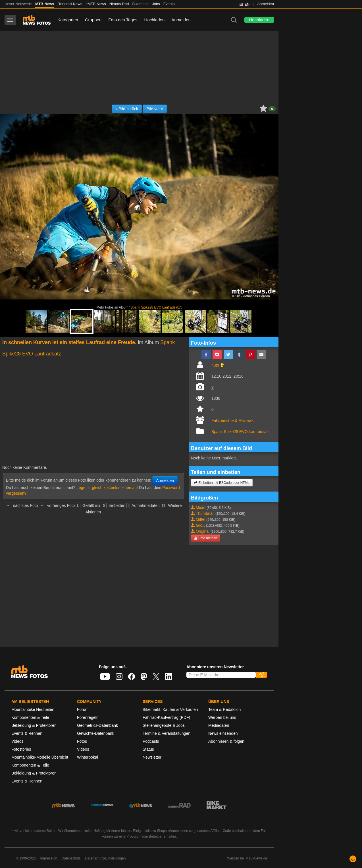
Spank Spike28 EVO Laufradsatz (155, 307)
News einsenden (223, 733)
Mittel (200, 519)
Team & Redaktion (224, 709)
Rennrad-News (70, 4)
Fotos (82, 741)
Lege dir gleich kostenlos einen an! (107, 488)
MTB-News (45, 4)
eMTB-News (96, 4)
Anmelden (266, 4)
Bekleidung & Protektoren (34, 725)
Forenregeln (88, 717)
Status (148, 749)
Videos (17, 741)
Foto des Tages (123, 20)
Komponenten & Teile (30, 717)
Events (169, 4)
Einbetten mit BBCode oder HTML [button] (222, 483)
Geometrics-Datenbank (97, 725)
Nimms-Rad (119, 4)
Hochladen (155, 20)
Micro (201, 507)
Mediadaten (219, 725)
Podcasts (151, 741)
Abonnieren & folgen (226, 741)
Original (203, 531)
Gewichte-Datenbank (96, 733)
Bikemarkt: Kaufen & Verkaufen (170, 709)
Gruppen (93, 20)
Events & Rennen (27, 733)
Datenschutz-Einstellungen (106, 858)
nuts (215, 365)
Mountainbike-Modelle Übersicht (40, 757)
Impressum (49, 858)
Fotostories (21, 749)
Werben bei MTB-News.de (247, 858)
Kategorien (68, 20)
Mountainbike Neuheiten (33, 709)
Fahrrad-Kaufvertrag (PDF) (166, 717)
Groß (200, 525)
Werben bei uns (222, 717)
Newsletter (152, 757)
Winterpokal (88, 757)
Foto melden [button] (206, 538)
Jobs (156, 4)
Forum (83, 709)
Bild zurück (127, 109)
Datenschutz (71, 858)
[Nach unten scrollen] (353, 859)
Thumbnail (205, 513)
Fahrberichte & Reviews (233, 421)
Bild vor (155, 109)
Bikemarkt (140, 4)
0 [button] (272, 109)
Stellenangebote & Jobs (164, 725)
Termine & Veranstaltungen (167, 733)
